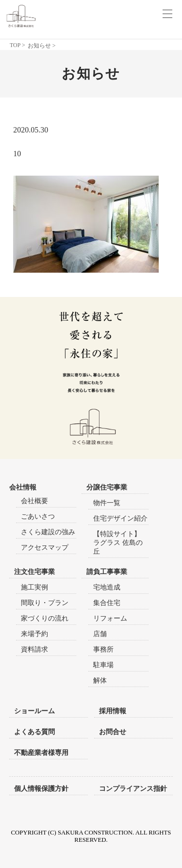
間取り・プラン (45, 603)
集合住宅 (107, 603)
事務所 (103, 649)
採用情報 (113, 711)
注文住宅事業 (34, 572)
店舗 (100, 634)
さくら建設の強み (48, 532)
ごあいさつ (38, 516)
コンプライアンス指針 (133, 788)
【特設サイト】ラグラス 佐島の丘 (118, 543)
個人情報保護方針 (41, 788)
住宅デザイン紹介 (120, 518)
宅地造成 (107, 587)
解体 (100, 680)
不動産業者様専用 (41, 753)
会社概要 (34, 501)
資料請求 (34, 649)
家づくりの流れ (45, 618)
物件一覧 (107, 503)
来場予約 (34, 634)
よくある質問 (34, 732)
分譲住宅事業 (107, 487)
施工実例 (34, 587)
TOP (15, 45)
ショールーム (34, 711)
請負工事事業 (107, 572)
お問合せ (113, 732)
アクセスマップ (45, 548)
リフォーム (110, 618)
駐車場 (103, 665)
